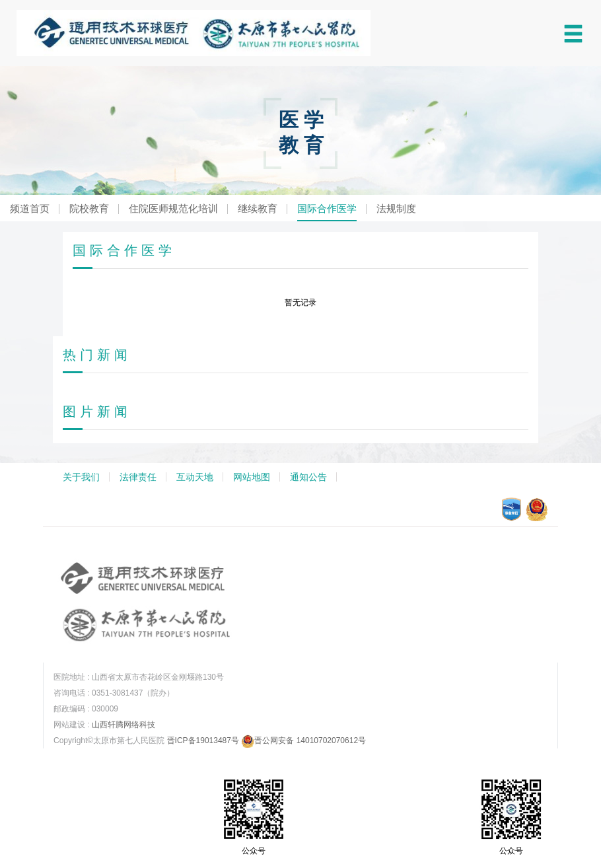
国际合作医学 (327, 208)
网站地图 (252, 477)
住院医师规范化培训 (173, 208)
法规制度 (396, 208)
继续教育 (258, 208)
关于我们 (81, 477)
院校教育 (89, 208)
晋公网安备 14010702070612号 (303, 741)
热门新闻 (97, 355)
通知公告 (308, 477)
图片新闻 (97, 412)
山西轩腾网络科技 (124, 725)
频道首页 (30, 208)
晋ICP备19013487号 (203, 741)
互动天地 (195, 477)
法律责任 (138, 477)
